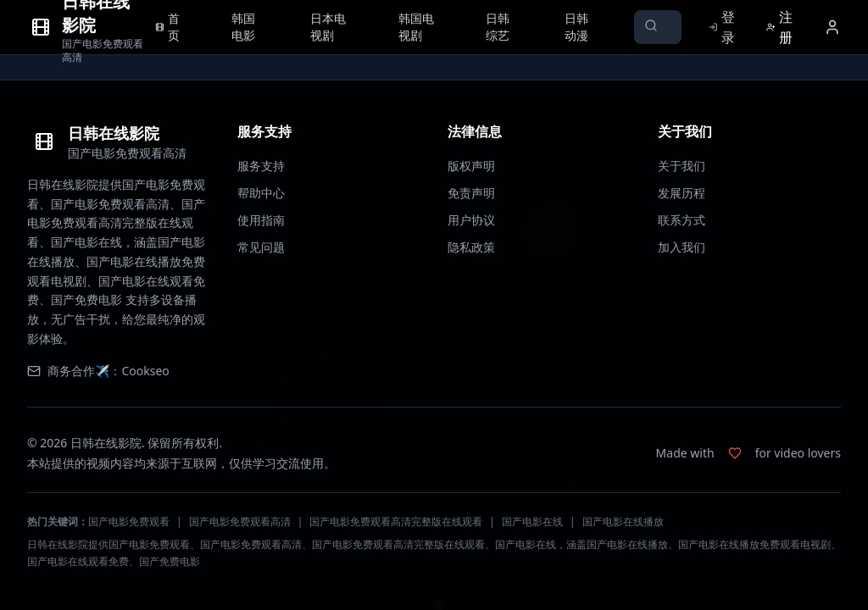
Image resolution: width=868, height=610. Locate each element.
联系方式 (682, 220)
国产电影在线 (532, 521)
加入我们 (682, 247)
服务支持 (261, 166)
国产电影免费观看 (129, 521)
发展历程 (682, 193)
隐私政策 (471, 247)
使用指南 (261, 220)
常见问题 (261, 247)
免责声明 (471, 193)
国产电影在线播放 (623, 521)
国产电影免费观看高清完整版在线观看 (396, 521)
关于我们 (682, 166)
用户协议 (471, 220)
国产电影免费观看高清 (240, 521)
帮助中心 (261, 193)
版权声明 (471, 166)
